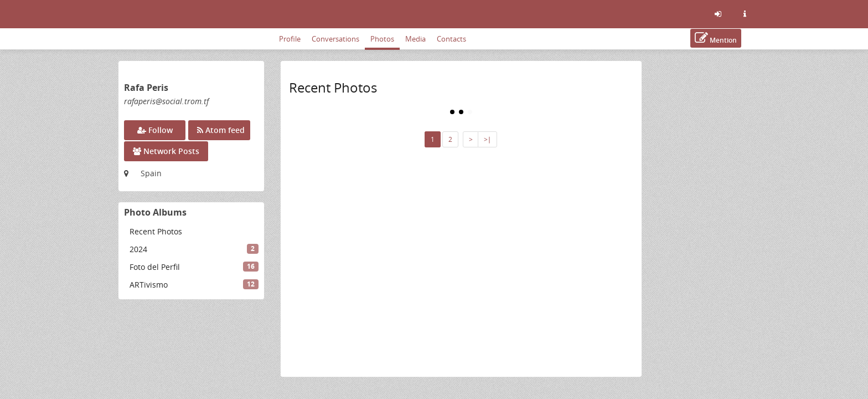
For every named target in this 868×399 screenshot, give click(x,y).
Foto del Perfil (194, 267)
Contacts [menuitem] (451, 39)
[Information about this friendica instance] (745, 14)
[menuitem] (191, 232)
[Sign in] (718, 14)
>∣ (487, 139)
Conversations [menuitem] (335, 39)
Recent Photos (156, 231)
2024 (194, 249)
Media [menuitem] (415, 39)
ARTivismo (194, 285)
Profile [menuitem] (290, 39)
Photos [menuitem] (382, 39)
